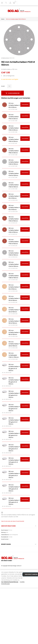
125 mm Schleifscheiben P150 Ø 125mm (14, 139)
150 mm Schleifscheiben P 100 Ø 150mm (14, 298)
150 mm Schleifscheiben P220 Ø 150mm (14, 253)
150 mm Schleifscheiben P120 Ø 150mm (14, 230)
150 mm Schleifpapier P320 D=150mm (14, 355)
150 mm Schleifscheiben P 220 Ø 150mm (14, 344)
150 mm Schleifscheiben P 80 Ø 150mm (14, 208)
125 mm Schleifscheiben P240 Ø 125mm (14, 173)
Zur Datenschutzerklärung (10, 582)
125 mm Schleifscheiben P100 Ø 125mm (14, 117)
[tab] (19, 526)
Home (3, 19)
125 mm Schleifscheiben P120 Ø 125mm (14, 128)
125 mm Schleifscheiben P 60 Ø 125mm (14, 105)
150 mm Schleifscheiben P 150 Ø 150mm (14, 321)
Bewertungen (6, 544)
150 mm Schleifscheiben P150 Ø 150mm (14, 242)
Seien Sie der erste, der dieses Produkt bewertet (13, 521)
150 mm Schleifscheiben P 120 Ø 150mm (14, 310)
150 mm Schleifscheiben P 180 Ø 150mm (14, 332)
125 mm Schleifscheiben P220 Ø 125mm (14, 162)
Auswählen (25, 105)
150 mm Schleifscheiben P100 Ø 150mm (14, 219)
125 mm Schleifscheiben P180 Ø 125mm (14, 151)
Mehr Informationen (8, 526)
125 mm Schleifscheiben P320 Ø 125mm (14, 185)
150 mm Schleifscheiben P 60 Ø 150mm (14, 196)
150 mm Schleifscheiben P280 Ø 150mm (14, 276)
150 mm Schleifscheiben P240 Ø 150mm (14, 264)
